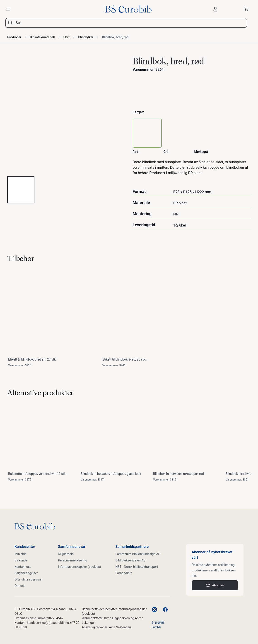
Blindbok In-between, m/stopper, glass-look (111, 474)
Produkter (14, 37)
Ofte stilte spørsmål (28, 579)
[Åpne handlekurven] (247, 9)
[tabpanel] (66, 113)
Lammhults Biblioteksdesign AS (138, 554)
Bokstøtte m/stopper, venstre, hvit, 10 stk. (37, 474)
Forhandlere (124, 573)
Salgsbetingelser (26, 573)
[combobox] (129, 23)
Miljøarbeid (66, 554)
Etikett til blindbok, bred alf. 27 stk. (32, 359)
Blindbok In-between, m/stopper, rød (178, 474)
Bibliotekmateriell (42, 37)
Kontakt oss (23, 567)
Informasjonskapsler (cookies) (80, 567)
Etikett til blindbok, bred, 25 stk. (124, 359)
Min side (20, 554)
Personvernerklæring (73, 560)
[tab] (21, 190)
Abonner (215, 585)
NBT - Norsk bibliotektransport (137, 567)
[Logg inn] (224, 9)
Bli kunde (21, 560)
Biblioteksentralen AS (130, 560)
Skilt (67, 37)
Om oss (20, 586)
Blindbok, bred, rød (115, 37)
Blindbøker (86, 37)
